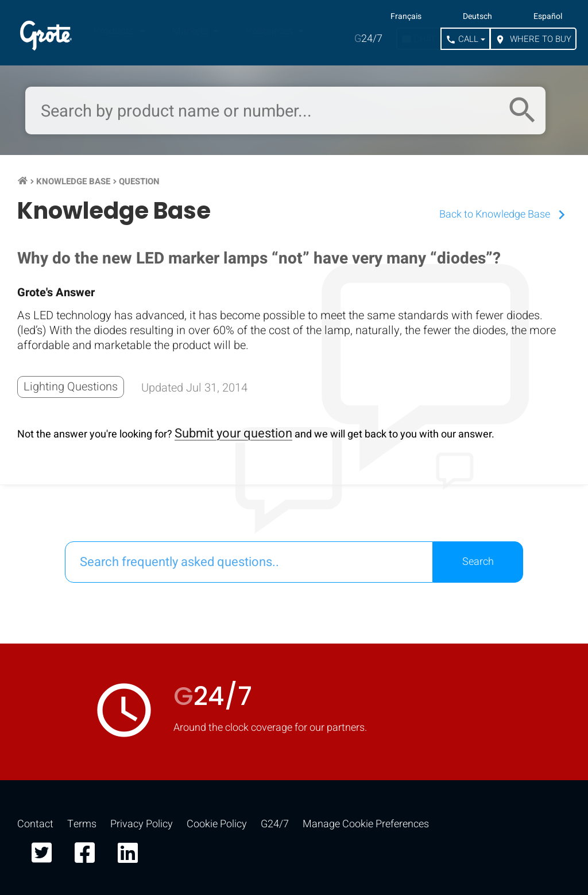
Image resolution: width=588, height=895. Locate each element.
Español (548, 17)
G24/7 (275, 824)
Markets (192, 31)
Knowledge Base (73, 181)
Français (406, 17)
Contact (35, 824)
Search (478, 562)
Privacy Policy (142, 824)
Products (115, 31)
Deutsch (477, 17)
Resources (270, 31)
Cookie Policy (217, 824)
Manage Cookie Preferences (366, 824)
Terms (82, 824)
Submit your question (233, 433)
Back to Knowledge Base (505, 214)
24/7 (368, 39)
